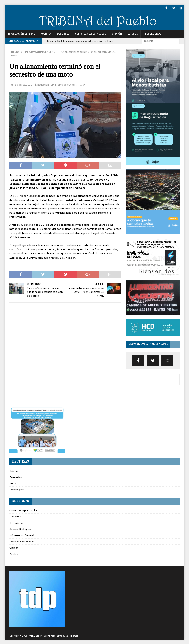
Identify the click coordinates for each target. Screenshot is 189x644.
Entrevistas (16, 523)
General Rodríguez (20, 529)
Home (13, 483)
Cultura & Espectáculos (90, 34)
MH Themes (72, 636)
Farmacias (16, 477)
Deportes (63, 34)
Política (46, 34)
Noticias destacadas (22, 541)
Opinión (117, 34)
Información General (21, 34)
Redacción (43, 85)
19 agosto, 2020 (23, 85)
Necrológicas (152, 34)
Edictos (133, 34)
